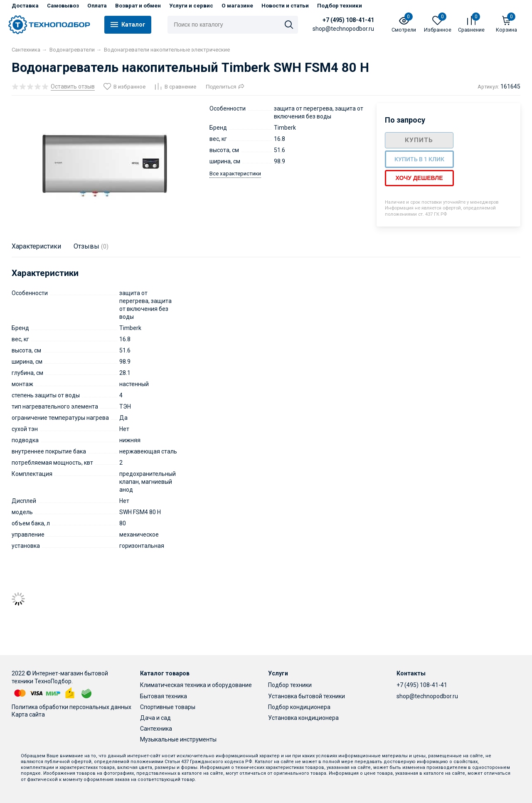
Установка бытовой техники (307, 696)
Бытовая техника (164, 696)
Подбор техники (340, 6)
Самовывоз (63, 6)
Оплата (97, 6)
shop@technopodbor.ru (427, 696)
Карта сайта (28, 714)
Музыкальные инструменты (178, 739)
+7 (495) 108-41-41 (349, 20)
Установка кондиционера (303, 718)
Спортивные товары (168, 707)
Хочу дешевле (419, 178)
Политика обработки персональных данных (71, 707)
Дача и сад (155, 718)
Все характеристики (235, 174)
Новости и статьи (285, 6)
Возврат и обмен (138, 6)
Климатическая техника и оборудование (196, 685)
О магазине (237, 6)
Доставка (25, 6)
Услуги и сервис (191, 6)
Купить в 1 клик (419, 159)
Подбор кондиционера (299, 707)
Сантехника (156, 729)
